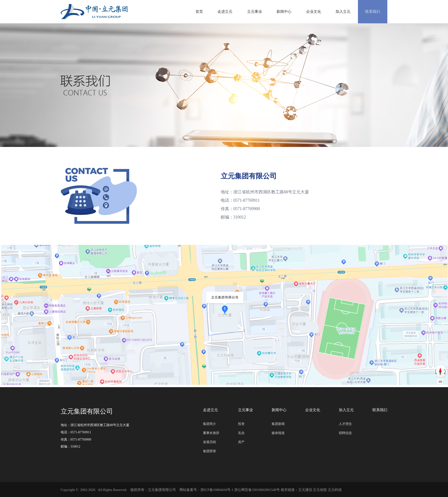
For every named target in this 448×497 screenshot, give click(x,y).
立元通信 (305, 490)
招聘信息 (345, 433)
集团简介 (210, 424)
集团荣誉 (210, 451)
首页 (188, 12)
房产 (241, 442)
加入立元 (340, 12)
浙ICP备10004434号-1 (217, 490)
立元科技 (335, 490)
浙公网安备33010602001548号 (257, 490)
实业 (241, 433)
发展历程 (210, 442)
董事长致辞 (211, 433)
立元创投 (320, 490)
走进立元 (215, 12)
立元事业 (247, 12)
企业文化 (309, 12)
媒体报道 (278, 433)
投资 (241, 424)
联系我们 (372, 12)
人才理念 (345, 424)
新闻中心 (278, 12)
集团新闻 (278, 424)
